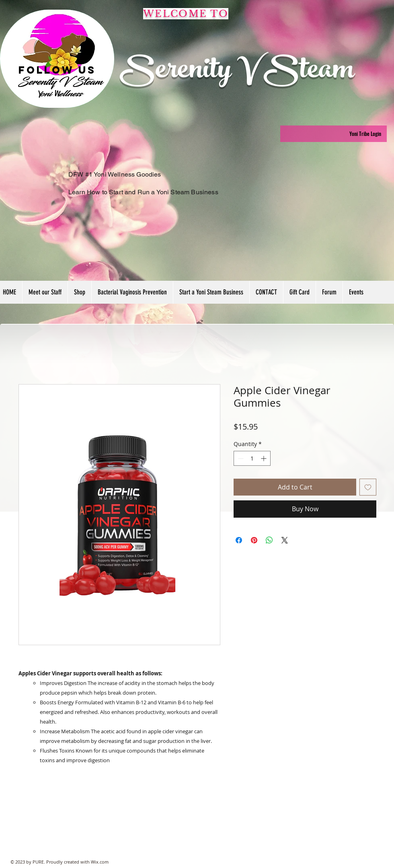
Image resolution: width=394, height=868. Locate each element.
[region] (57, 59)
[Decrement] (240, 458)
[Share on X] (285, 540)
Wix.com (100, 862)
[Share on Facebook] (239, 540)
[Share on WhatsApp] (269, 540)
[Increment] (264, 458)
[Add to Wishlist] (368, 487)
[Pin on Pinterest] (254, 540)
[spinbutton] (252, 458)
